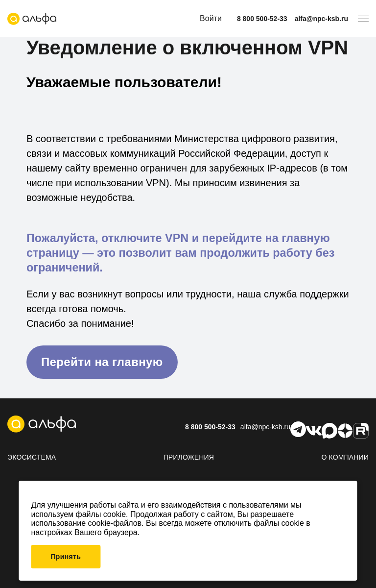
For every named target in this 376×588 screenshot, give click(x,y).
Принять (66, 557)
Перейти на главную (102, 362)
